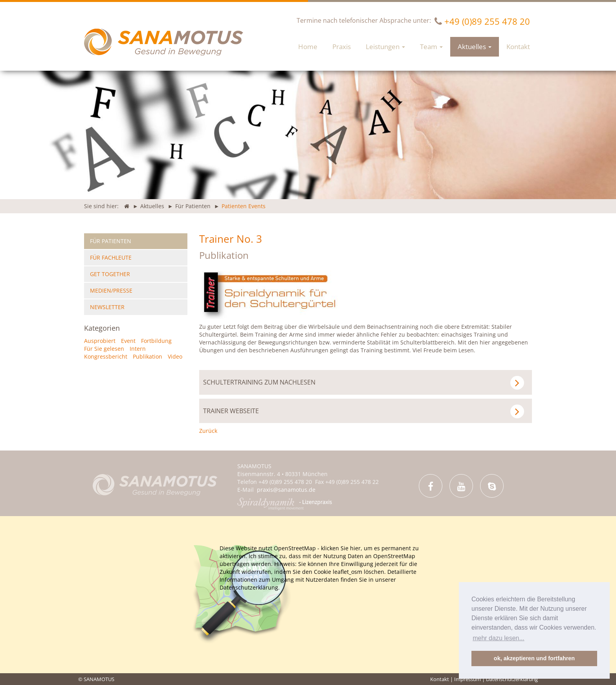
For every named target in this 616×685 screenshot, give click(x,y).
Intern (138, 349)
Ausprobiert (100, 341)
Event (128, 341)
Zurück (208, 431)
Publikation (224, 255)
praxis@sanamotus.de (286, 490)
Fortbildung (156, 341)
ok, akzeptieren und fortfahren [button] (534, 658)
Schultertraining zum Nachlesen (364, 383)
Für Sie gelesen (104, 349)
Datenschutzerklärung (512, 679)
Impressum (467, 679)
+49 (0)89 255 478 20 (487, 21)
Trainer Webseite (364, 411)
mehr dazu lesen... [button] (499, 638)
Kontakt (440, 679)
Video (175, 356)
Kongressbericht (106, 356)
